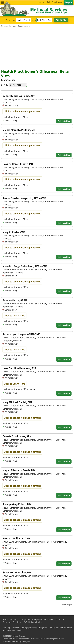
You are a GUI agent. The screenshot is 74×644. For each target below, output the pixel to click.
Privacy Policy (35, 622)
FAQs (26, 622)
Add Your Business (45, 619)
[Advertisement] (37, 48)
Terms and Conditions (12, 622)
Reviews (16, 628)
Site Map (7, 628)
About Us (14, 619)
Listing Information (27, 619)
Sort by (5, 85)
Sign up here (54, 628)
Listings (24, 628)
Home (5, 619)
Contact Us (59, 619)
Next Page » (67, 605)
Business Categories (38, 628)
